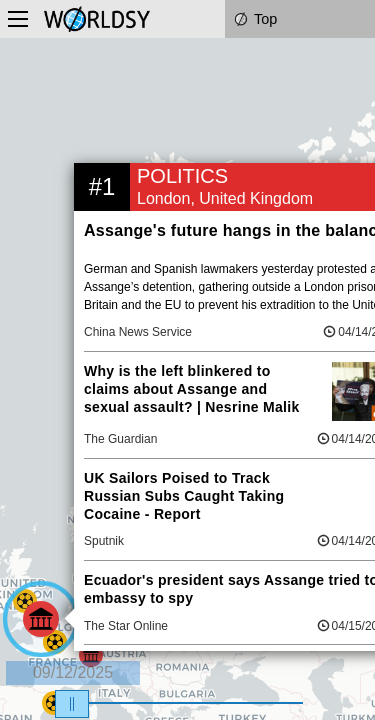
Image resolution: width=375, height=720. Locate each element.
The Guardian (120, 439)
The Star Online (126, 626)
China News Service (138, 332)
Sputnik (104, 541)
